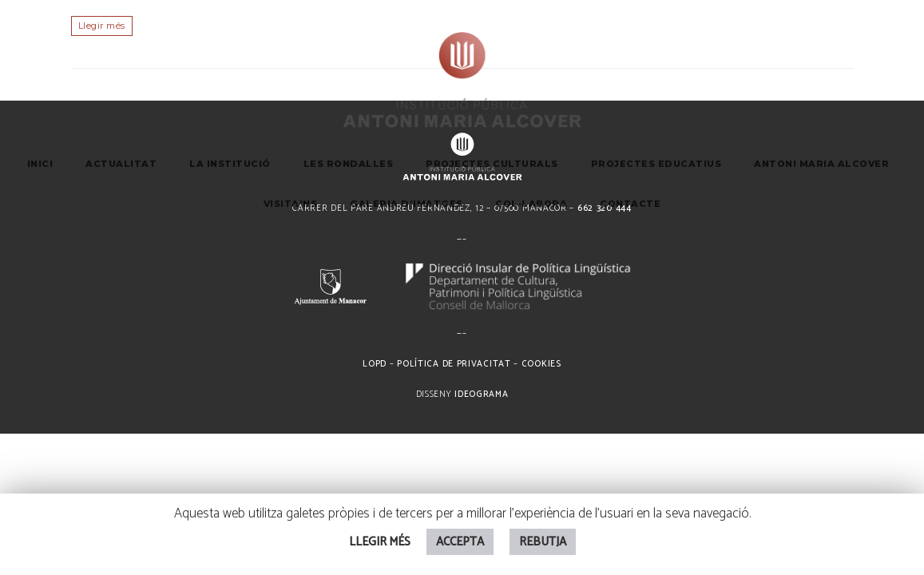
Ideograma (481, 395)
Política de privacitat (454, 364)
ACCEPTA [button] (460, 542)
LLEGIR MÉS (380, 542)
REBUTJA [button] (543, 542)
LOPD (375, 364)
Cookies (541, 364)
